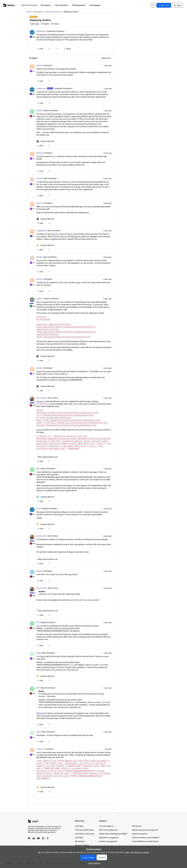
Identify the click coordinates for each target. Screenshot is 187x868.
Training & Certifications (84, 830)
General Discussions (29, 5)
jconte (39, 509)
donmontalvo (42, 398)
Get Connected (62, 5)
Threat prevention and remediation (146, 838)
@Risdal (40, 713)
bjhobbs (40, 178)
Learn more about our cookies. (137, 852)
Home (29, 12)
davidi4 (39, 571)
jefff (38, 469)
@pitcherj (55, 234)
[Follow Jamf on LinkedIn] (34, 838)
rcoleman (40, 749)
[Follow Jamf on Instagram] (43, 838)
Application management (109, 838)
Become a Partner (82, 845)
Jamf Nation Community (85, 834)
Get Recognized (79, 5)
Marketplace (80, 841)
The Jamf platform (106, 826)
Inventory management (108, 841)
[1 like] (45, 141)
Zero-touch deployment (108, 830)
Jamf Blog (79, 838)
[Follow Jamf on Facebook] (48, 838)
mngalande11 (41, 231)
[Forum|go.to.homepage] (9, 5)
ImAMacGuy (41, 31)
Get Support (46, 5)
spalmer (40, 299)
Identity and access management (145, 830)
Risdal (39, 653)
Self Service (137, 826)
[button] (164, 5)
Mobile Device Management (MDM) (113, 834)
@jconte (40, 626)
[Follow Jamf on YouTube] (38, 838)
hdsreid (39, 110)
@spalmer (40, 401)
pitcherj (39, 65)
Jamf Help (79, 826)
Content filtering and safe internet (145, 841)
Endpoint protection (140, 834)
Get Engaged (96, 5)
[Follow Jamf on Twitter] (29, 838)
